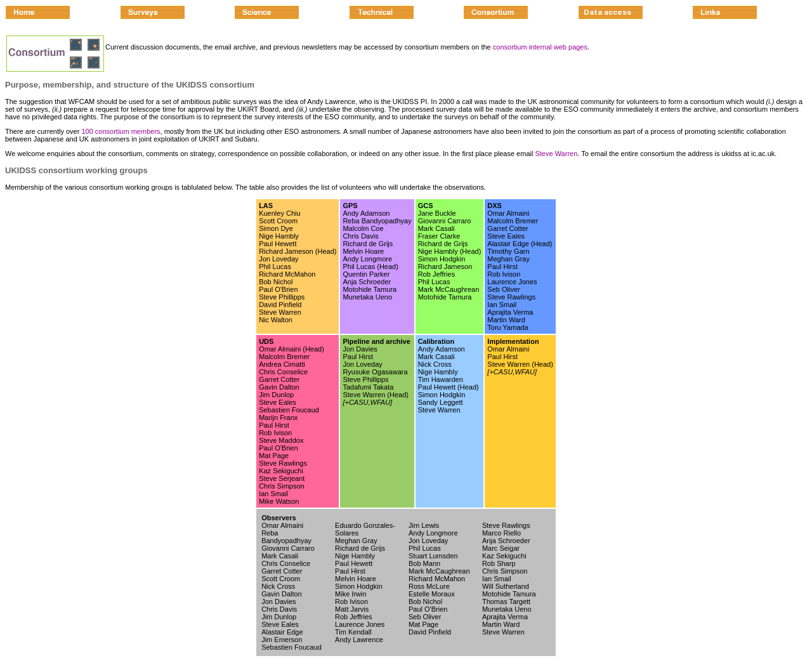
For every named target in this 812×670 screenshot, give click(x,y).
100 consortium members (121, 131)
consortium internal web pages (540, 47)
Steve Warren (556, 154)
